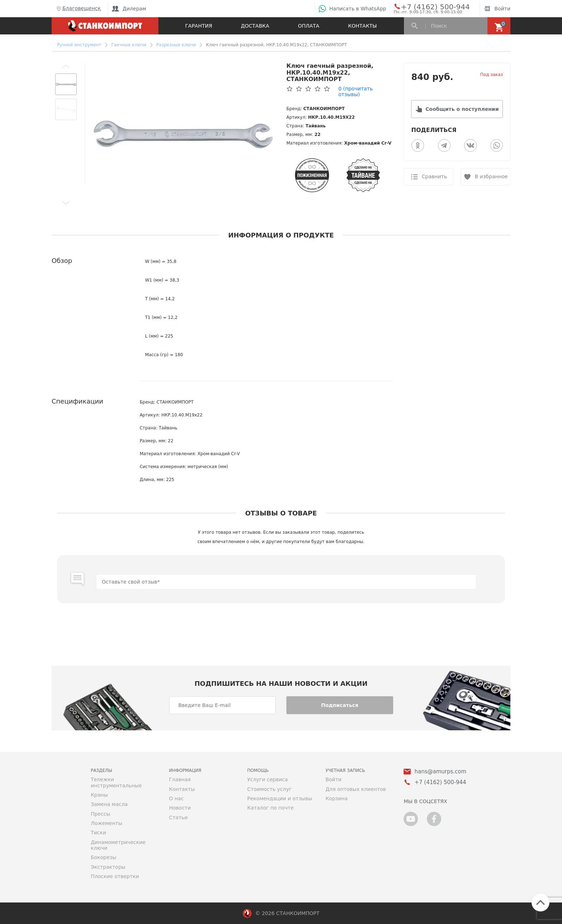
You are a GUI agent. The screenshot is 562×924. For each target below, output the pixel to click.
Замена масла (109, 804)
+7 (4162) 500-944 (428, 6)
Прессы (100, 814)
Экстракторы (108, 867)
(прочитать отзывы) (356, 91)
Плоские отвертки (115, 876)
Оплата (309, 26)
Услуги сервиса (268, 779)
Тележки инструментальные (116, 782)
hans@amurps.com (440, 772)
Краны (99, 795)
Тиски (98, 833)
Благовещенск (78, 9)
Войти (497, 9)
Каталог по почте (271, 808)
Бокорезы (103, 857)
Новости (180, 808)
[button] (66, 66)
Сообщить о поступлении (462, 109)
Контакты (362, 26)
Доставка (255, 26)
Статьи (178, 817)
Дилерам (129, 9)
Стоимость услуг (270, 789)
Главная (180, 779)
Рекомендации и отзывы (280, 798)
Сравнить (434, 176)
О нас (176, 798)
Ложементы (106, 823)
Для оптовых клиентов (356, 789)
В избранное (491, 176)
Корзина (337, 798)
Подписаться (340, 705)
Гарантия (199, 26)
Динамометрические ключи (118, 845)
